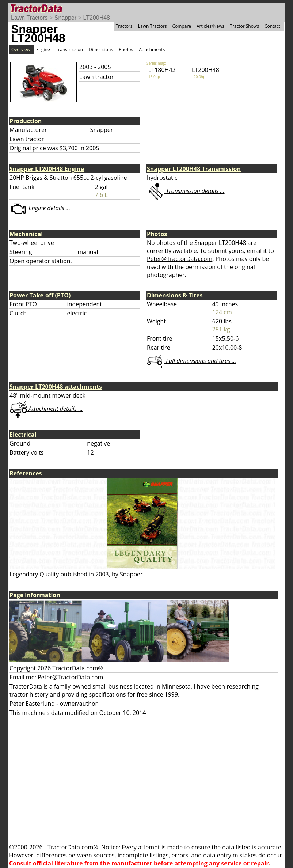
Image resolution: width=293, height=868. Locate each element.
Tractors (124, 26)
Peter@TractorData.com (180, 259)
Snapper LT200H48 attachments (56, 387)
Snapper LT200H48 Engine (47, 169)
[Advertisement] (146, 780)
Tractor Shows (244, 26)
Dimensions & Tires (175, 295)
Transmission (69, 50)
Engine (43, 50)
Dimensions (101, 50)
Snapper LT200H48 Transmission (194, 169)
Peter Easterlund (32, 704)
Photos (126, 50)
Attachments (152, 50)
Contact (272, 26)
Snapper (66, 18)
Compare (182, 26)
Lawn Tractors (29, 18)
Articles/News (210, 26)
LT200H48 (96, 18)
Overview (21, 50)
